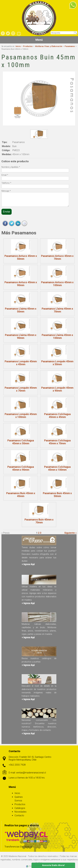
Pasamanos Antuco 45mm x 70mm (57, 257)
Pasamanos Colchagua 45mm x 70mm (57, 442)
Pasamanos (70, 46)
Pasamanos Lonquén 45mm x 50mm (57, 363)
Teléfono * (6, 183)
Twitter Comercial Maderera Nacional (8, 33)
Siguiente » (70, 533)
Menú (39, 40)
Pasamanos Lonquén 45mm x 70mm (21, 389)
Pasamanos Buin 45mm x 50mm (57, 495)
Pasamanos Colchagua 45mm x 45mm (57, 416)
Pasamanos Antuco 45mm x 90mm (21, 284)
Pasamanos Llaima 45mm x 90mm (21, 337)
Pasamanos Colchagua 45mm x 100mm (57, 468)
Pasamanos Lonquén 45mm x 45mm (21, 363)
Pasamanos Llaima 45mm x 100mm (57, 337)
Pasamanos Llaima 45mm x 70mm (57, 310)
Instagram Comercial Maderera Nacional (13, 33)
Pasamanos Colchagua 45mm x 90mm (21, 468)
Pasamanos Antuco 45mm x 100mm (57, 284)
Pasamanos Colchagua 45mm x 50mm (21, 442)
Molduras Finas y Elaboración (49, 46)
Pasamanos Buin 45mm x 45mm (21, 495)
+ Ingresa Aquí (28, 564)
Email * (5, 175)
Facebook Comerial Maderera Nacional (3, 33)
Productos (28, 46)
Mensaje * (6, 191)
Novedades (20, 812)
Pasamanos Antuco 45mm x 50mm (21, 257)
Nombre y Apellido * (11, 167)
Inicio (18, 46)
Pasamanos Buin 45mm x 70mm (39, 521)
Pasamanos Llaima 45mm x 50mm (21, 310)
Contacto (19, 815)
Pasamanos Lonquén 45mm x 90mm (57, 389)
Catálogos (20, 808)
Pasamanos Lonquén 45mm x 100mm (21, 416)
